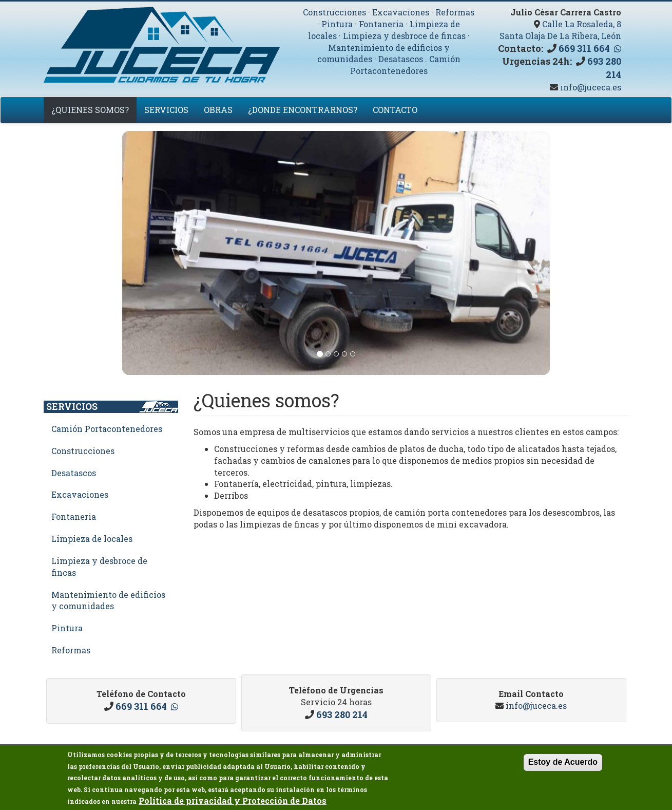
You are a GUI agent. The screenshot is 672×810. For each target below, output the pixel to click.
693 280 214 (342, 714)
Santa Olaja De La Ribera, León (560, 36)
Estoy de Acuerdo (563, 764)
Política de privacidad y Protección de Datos (233, 803)
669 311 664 (584, 48)
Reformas (455, 12)
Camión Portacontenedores (405, 65)
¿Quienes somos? (90, 110)
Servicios (166, 110)
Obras (218, 110)
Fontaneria (381, 24)
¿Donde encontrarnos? (303, 110)
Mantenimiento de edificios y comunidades (108, 600)
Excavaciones (401, 12)
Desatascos (401, 59)
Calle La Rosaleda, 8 (582, 24)
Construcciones (334, 12)
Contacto (395, 110)
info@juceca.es (590, 87)
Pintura (337, 24)
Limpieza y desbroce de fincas (404, 36)
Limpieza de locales (92, 539)
